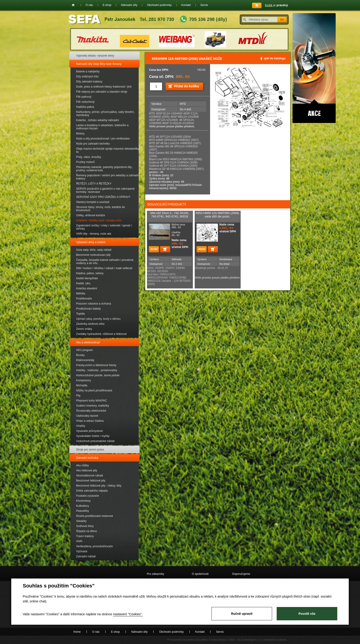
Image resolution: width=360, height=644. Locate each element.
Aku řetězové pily (87, 470)
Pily (78, 396)
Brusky (80, 355)
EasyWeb (202, 640)
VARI (79, 541)
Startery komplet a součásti (93, 202)
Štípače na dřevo (87, 531)
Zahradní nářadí (86, 556)
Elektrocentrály (85, 360)
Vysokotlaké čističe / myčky (93, 436)
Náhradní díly (129, 5)
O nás (89, 5)
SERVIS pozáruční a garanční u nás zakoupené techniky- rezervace (105, 190)
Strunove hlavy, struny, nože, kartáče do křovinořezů (101, 209)
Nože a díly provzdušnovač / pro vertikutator (103, 139)
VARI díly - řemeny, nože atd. (94, 234)
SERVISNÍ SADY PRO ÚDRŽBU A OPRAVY (103, 197)
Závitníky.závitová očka (90, 324)
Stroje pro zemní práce (90, 450)
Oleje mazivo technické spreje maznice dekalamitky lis (108, 150)
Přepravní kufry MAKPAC (92, 401)
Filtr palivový (84, 97)
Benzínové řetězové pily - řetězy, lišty (99, 486)
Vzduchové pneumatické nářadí (96, 441)
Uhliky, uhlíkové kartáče (91, 215)
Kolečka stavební (87, 288)
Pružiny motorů (86, 162)
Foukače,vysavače (88, 496)
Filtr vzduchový (85, 102)
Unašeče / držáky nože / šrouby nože (99, 220)
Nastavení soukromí (276, 640)
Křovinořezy (83, 501)
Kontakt (186, 5)
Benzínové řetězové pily (91, 481)
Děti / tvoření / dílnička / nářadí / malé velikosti (104, 268)
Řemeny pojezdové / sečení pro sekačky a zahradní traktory (108, 177)
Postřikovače (84, 299)
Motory (80, 134)
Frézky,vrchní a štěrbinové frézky (96, 365)
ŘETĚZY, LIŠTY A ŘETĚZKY (94, 184)
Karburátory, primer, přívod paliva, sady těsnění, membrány (105, 114)
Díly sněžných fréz (87, 77)
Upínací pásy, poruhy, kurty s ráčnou (98, 319)
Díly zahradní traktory (89, 82)
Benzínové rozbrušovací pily (93, 255)
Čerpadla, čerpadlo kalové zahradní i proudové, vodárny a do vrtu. (105, 262)
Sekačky (81, 521)
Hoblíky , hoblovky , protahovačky (97, 370)
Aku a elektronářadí (88, 342)
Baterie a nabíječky (88, 71)
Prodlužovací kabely (89, 309)
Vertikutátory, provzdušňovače (95, 546)
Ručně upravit (242, 614)
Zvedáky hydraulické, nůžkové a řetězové (101, 334)
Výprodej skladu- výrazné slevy (95, 56)
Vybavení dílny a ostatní (91, 242)
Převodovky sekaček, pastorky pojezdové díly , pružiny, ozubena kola (105, 169)
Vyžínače (82, 551)
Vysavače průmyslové (90, 431)
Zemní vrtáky (84, 329)
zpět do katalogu (275, 58)
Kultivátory (83, 506)
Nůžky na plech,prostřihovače (94, 390)
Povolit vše (307, 614)
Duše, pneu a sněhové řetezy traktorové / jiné (104, 87)
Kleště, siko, (84, 283)
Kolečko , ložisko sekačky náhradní (98, 120)
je (276, 5)
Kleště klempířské (87, 278)
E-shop (107, 5)
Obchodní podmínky (159, 5)
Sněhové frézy (85, 526)
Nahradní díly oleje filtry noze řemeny (99, 64)
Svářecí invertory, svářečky (93, 406)
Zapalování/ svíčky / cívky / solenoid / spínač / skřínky (104, 227)
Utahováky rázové (87, 416)
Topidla (81, 314)
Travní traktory (85, 536)
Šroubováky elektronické (91, 411)
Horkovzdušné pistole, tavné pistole (98, 375)
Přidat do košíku (187, 86)
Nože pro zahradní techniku (93, 144)
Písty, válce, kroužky (89, 157)
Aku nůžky (83, 465)
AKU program (85, 350)
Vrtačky (81, 426)
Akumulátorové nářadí (90, 476)
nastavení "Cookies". (128, 614)
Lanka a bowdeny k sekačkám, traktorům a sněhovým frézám (102, 127)
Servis (204, 5)
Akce (314, 68)
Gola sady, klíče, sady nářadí (94, 250)
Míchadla (82, 385)
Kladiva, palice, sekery (90, 273)
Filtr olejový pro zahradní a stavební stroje (102, 92)
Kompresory (84, 380)
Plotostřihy (83, 511)
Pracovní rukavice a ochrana (94, 304)
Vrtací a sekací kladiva (90, 421)
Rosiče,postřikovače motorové (95, 516)
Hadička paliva (85, 107)
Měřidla (81, 294)
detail (154, 249)
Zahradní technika (87, 458)
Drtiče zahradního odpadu (92, 491)
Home (73, 5)
